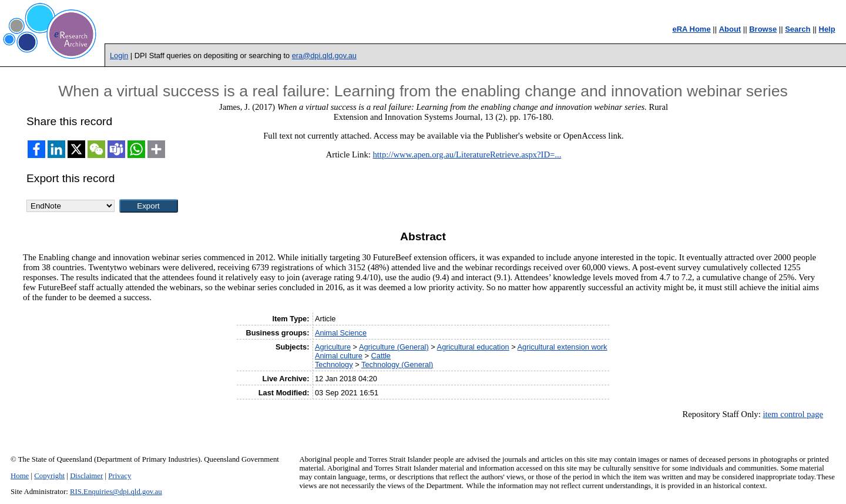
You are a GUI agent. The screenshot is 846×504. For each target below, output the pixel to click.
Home (20, 476)
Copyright (49, 476)
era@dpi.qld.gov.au (324, 56)
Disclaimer (86, 476)
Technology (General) (397, 364)
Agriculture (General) (394, 347)
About (730, 29)
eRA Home (691, 29)
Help (827, 29)
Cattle (381, 356)
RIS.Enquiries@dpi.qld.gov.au (116, 492)
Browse (763, 29)
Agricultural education (473, 347)
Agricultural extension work (563, 347)
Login (119, 56)
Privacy (120, 476)
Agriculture (333, 347)
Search (798, 29)
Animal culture (339, 356)
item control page (793, 414)
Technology (334, 364)
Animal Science (341, 333)
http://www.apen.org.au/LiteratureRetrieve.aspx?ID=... (467, 154)
